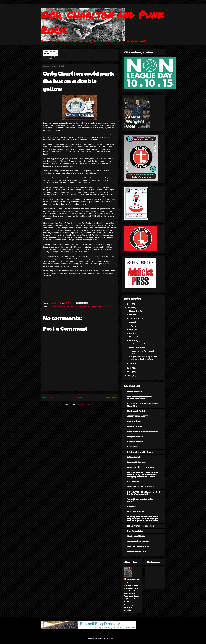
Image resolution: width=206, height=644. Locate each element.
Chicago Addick (135, 426)
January (133, 363)
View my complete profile (129, 607)
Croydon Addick (135, 436)
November (135, 311)
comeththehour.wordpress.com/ (143, 431)
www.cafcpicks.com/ (137, 551)
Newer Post (48, 397)
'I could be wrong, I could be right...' (140, 500)
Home (80, 397)
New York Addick (135, 531)
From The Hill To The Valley (140, 467)
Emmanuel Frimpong (67, 306)
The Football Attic (136, 536)
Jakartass (132, 506)
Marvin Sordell (82, 306)
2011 (129, 375)
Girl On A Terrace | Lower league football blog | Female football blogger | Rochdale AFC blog (142, 474)
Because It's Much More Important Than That (143, 405)
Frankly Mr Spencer (136, 462)
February (134, 340)
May (132, 329)
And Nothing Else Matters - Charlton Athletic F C (140, 398)
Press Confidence (137, 347)
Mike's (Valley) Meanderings (141, 526)
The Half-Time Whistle (138, 541)
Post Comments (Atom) (85, 404)
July (131, 326)
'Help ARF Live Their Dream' (140, 487)
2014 (130, 307)
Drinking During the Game (140, 452)
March (132, 337)
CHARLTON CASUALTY (137, 416)
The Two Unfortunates (138, 546)
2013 (129, 368)
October (133, 314)
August (133, 322)
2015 (130, 304)
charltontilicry (134, 421)
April (132, 333)
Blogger (116, 639)
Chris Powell (54, 306)
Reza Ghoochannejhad (97, 306)
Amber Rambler (135, 391)
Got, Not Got (133, 482)
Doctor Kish (133, 447)
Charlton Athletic (49, 57)
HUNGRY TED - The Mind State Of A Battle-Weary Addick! (143, 493)
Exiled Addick (134, 457)
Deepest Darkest (135, 442)
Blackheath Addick (136, 411)
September (135, 318)
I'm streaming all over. (140, 344)
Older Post (111, 397)
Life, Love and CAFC (136, 511)
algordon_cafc (56, 303)
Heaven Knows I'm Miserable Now (143, 352)
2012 (130, 372)
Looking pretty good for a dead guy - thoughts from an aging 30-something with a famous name (143, 519)
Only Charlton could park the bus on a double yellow (143, 358)
